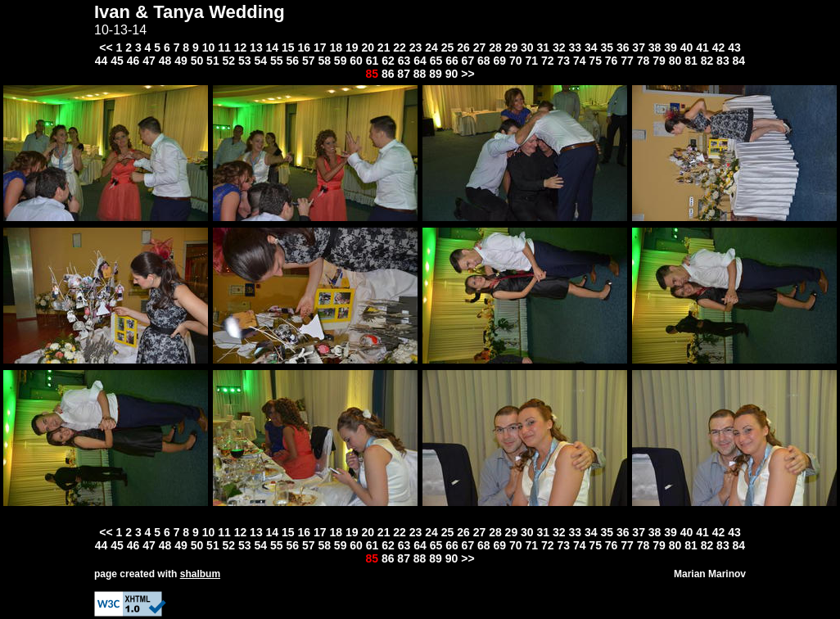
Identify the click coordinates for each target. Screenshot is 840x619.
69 (500, 61)
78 (644, 61)
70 (516, 61)
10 (209, 47)
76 (612, 61)
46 (133, 61)
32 (559, 47)
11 (224, 47)
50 (197, 61)
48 (165, 61)
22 (400, 47)
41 (702, 47)
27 (480, 47)
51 (213, 61)
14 (273, 47)
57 (309, 61)
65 (436, 61)
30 (527, 47)
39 (671, 47)
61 (373, 61)
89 (436, 74)
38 (655, 47)
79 (659, 61)
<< (106, 47)
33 (575, 47)
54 (261, 61)
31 (544, 47)
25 (448, 47)
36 (623, 47)
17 (320, 47)
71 (531, 61)
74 (580, 61)
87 (404, 74)
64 (420, 61)
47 (149, 61)
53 (245, 61)
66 (452, 61)
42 (719, 47)
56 (292, 61)
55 (277, 61)
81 (691, 61)
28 (495, 47)
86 (388, 74)
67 (468, 61)
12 (241, 47)
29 (512, 47)
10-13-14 (120, 30)
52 (229, 61)
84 (739, 61)
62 (388, 61)
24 (431, 47)
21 (384, 47)
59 (341, 61)
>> (467, 74)
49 (181, 61)
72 (548, 61)
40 (687, 47)
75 (595, 61)
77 (627, 61)
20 (368, 47)
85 (372, 74)
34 (591, 47)
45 (117, 61)
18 (336, 47)
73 (563, 61)
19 (352, 47)
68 (484, 61)
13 (256, 47)
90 (452, 74)
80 (675, 61)
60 (356, 61)
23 (416, 47)
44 (102, 61)
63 (404, 61)
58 (324, 61)
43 (734, 47)
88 (420, 74)
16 (305, 47)
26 (463, 47)
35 (607, 47)
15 (288, 47)
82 (707, 61)
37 (639, 47)
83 (723, 61)
